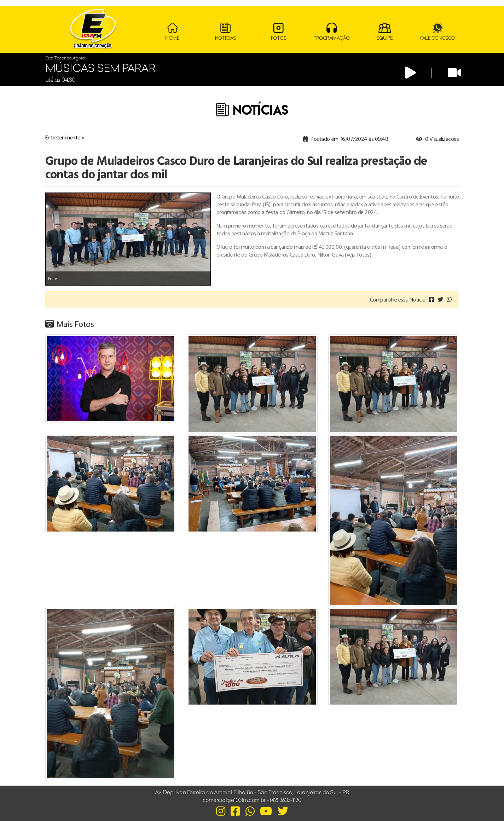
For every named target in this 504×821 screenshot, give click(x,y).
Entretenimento (63, 137)
